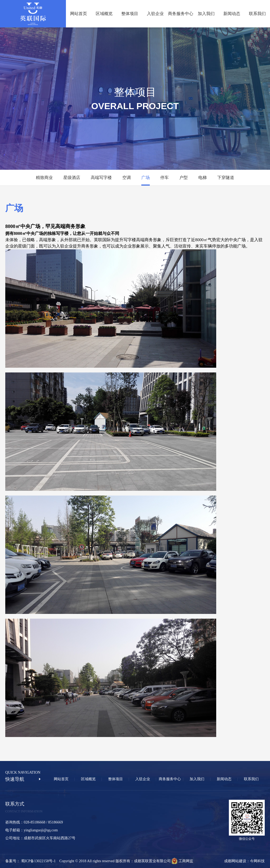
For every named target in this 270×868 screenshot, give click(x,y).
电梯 (202, 178)
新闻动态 (232, 14)
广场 (146, 178)
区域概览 (104, 14)
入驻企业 (155, 14)
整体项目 (130, 14)
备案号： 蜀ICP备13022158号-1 (32, 861)
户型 (184, 178)
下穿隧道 (226, 178)
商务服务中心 (181, 14)
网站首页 (79, 14)
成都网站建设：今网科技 (244, 861)
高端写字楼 (101, 178)
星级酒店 (72, 178)
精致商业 (44, 178)
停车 (165, 178)
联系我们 (257, 14)
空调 (127, 178)
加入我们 (206, 14)
